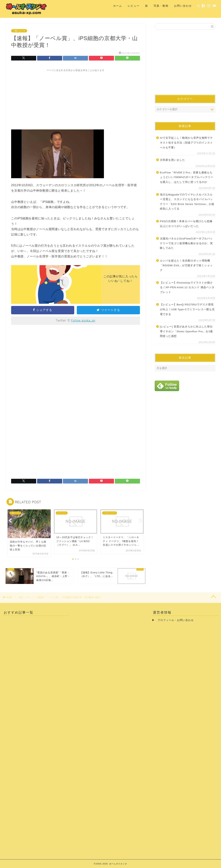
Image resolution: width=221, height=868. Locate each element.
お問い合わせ (183, 6)
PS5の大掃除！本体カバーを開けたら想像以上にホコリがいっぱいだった (186, 224)
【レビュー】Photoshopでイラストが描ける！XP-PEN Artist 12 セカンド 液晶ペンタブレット (187, 287)
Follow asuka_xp (83, 321)
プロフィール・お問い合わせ (176, 620)
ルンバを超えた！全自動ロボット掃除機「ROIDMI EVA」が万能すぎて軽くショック (186, 265)
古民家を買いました (172, 160)
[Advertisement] (76, 98)
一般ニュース (19, 31)
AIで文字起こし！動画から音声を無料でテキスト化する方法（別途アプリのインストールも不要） (186, 143)
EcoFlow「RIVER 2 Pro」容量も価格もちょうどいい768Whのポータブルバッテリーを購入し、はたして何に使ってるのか (187, 177)
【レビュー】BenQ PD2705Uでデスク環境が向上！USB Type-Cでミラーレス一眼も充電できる (187, 309)
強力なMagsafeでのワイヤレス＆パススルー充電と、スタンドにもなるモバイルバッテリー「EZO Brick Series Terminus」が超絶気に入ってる (187, 202)
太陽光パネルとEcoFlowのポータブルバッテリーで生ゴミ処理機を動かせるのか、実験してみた (186, 243)
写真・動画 (161, 6)
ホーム (118, 6)
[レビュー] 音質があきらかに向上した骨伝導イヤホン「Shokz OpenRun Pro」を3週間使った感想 (186, 331)
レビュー (134, 6)
